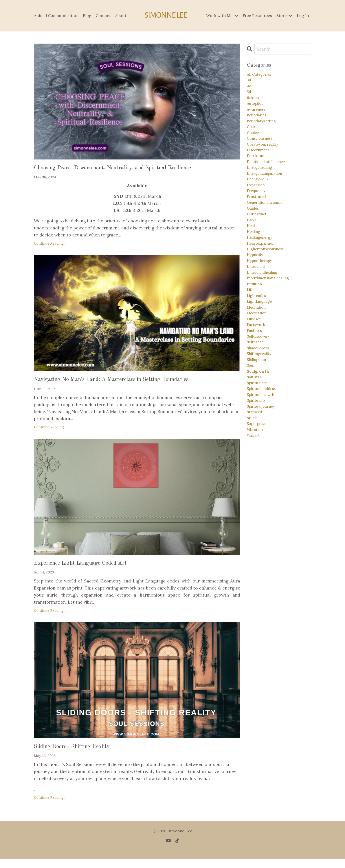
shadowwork (261, 406)
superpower (260, 498)
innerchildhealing (265, 315)
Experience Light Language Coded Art (93, 569)
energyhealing (262, 188)
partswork (258, 378)
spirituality (259, 470)
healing (255, 265)
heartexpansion (263, 279)
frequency (258, 216)
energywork (259, 202)
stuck (253, 491)
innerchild (258, 308)
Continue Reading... (50, 246)
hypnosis (257, 294)
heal (252, 258)
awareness (258, 118)
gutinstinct (259, 244)
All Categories (262, 75)
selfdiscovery (261, 392)
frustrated (258, 223)
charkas (255, 139)
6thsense (256, 103)
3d (249, 82)
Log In (303, 16)
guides (254, 237)
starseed (256, 484)
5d (249, 96)
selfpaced (257, 399)
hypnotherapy (262, 301)
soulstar (256, 441)
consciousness (262, 153)
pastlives (256, 385)
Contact (104, 16)
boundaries (259, 125)
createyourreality (266, 160)
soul (251, 427)
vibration (257, 505)
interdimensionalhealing (272, 322)
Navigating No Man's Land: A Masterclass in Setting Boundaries (133, 383)
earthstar (257, 174)
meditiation (259, 364)
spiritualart (259, 448)
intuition (256, 329)
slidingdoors (260, 420)
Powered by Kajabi (173, 857)
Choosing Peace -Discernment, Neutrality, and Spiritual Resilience (135, 169)
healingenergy (262, 272)
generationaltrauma (268, 230)
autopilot (257, 111)
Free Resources (257, 16)
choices (255, 146)
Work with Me (222, 16)
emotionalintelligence (270, 181)
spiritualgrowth (263, 462)
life (251, 336)
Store (284, 16)
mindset (255, 371)
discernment (260, 167)
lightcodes (258, 343)
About (122, 16)
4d (250, 89)
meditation (258, 357)
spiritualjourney (264, 477)
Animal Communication (56, 16)
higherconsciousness (269, 287)
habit (252, 251)
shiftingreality (262, 413)
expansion (258, 209)
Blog (88, 16)
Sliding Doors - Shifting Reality (83, 755)
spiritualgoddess (264, 455)
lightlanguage (262, 350)
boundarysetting (264, 132)
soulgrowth (260, 434)
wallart (255, 512)
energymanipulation (268, 195)
